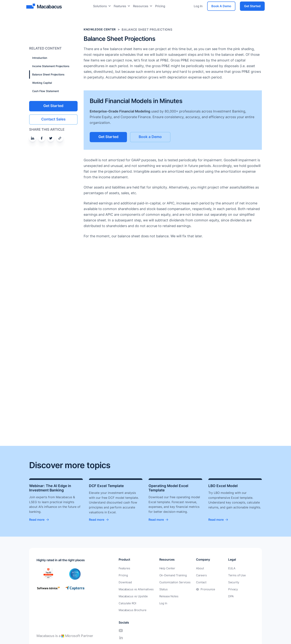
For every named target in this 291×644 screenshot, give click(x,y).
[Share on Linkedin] (33, 138)
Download (125, 582)
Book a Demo (158, 137)
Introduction (40, 58)
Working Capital (42, 83)
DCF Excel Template (107, 486)
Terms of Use (224, 576)
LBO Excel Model (224, 486)
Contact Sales (53, 119)
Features (120, 6)
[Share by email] (60, 138)
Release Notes (167, 596)
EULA (219, 569)
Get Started (252, 6)
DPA (218, 596)
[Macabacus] (45, 6)
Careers (197, 576)
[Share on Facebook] (42, 138)
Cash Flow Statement (46, 91)
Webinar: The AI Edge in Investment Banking (51, 488)
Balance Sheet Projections (48, 74)
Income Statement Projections (51, 66)
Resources (141, 6)
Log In (198, 6)
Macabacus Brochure (132, 610)
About (196, 569)
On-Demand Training (170, 576)
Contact (197, 582)
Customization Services (172, 582)
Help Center (165, 569)
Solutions (100, 6)
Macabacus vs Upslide (133, 596)
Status (162, 589)
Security (221, 582)
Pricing (160, 6)
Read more (37, 520)
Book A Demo (221, 6)
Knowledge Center (101, 29)
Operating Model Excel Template (169, 488)
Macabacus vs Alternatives (135, 589)
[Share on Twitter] (51, 138)
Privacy (220, 589)
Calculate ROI (127, 603)
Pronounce (203, 589)
